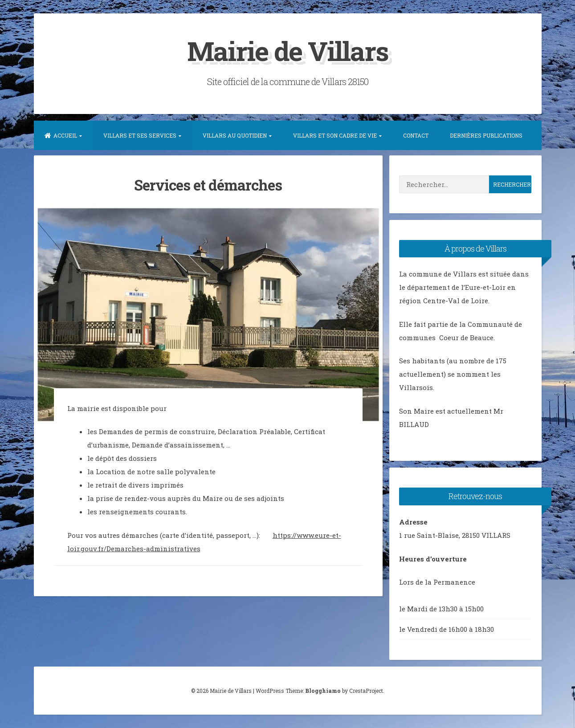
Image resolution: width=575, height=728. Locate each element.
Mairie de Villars (288, 51)
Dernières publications (486, 135)
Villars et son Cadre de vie (335, 135)
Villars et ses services (140, 135)
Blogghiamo (323, 691)
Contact (416, 135)
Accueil (61, 135)
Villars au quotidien (235, 135)
